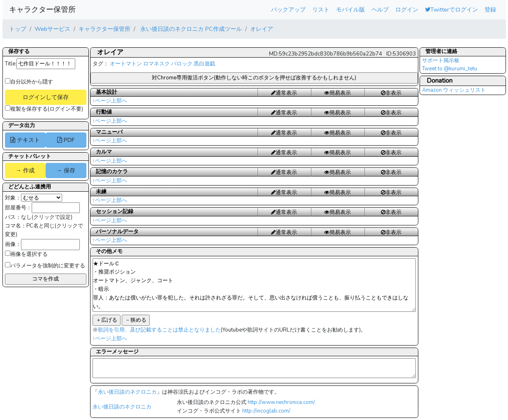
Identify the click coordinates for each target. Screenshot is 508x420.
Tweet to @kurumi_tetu (450, 69)
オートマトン (126, 64)
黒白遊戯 (204, 64)
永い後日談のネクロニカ (127, 392)
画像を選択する (26, 254)
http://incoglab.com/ (266, 411)
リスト (321, 9)
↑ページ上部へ (110, 101)
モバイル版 (350, 9)
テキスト (25, 140)
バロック (182, 64)
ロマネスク (157, 64)
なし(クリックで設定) (47, 217)
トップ (18, 29)
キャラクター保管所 (42, 9)
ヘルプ (380, 9)
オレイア (262, 29)
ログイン (407, 9)
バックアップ (288, 9)
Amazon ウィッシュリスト (454, 90)
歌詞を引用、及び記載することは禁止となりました (159, 330)
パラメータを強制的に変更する (45, 266)
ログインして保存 (46, 97)
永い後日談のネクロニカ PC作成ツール (190, 29)
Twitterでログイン (451, 9)
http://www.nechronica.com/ (281, 402)
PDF (66, 140)
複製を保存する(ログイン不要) (44, 109)
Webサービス (52, 29)
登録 (490, 9)
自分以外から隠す (29, 82)
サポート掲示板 (441, 60)
